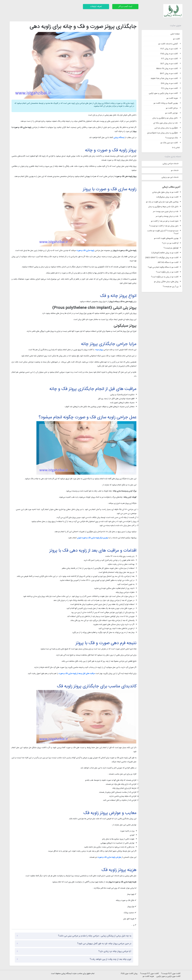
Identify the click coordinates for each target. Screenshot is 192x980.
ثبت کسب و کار (125, 6)
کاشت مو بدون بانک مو (169, 143)
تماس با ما (176, 148)
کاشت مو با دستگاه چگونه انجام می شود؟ (163, 267)
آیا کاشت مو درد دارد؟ (170, 243)
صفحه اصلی (175, 34)
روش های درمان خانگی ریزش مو (166, 282)
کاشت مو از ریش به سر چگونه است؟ (165, 277)
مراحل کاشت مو (172, 108)
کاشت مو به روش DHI (169, 83)
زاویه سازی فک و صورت (85, 251)
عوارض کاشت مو (171, 113)
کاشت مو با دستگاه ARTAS (168, 263)
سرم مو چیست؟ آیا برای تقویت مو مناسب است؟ (163, 232)
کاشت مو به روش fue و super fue (164, 78)
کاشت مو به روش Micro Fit (167, 69)
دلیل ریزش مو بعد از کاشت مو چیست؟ (164, 226)
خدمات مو (175, 170)
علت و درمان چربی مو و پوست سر (166, 212)
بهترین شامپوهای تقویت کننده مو (166, 238)
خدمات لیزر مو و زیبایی (170, 177)
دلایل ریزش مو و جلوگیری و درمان (165, 118)
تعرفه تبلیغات (96, 6)
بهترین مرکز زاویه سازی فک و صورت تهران (92, 538)
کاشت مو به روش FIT (169, 59)
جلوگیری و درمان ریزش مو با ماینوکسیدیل (162, 133)
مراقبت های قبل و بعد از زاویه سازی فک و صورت (77, 674)
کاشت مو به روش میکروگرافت (167, 197)
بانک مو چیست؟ (172, 138)
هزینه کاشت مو (172, 98)
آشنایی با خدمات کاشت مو (168, 44)
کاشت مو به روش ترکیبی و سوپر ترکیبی (163, 93)
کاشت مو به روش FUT (169, 49)
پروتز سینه (99, 350)
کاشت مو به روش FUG (169, 54)
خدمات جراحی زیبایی (170, 164)
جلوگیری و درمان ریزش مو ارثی (166, 128)
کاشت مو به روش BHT (169, 74)
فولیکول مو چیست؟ (171, 248)
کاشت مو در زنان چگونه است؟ (167, 272)
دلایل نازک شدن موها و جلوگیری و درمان (163, 207)
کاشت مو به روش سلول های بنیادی (165, 192)
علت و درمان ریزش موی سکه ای (166, 123)
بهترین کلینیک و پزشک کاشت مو (166, 103)
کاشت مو (176, 39)
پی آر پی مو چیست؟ (171, 287)
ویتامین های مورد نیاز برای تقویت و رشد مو (162, 202)
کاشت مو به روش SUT (169, 64)
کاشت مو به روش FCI (169, 88)
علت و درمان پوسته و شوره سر (167, 216)
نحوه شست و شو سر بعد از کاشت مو (165, 221)
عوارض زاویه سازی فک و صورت (109, 857)
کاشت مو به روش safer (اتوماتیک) (165, 253)
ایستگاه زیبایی (119, 138)
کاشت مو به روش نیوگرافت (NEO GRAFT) (162, 258)
